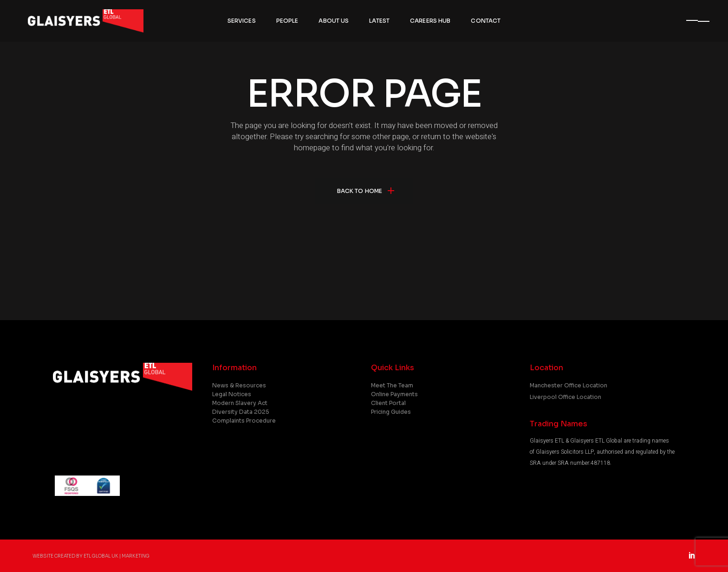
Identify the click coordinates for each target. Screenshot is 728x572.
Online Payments (394, 394)
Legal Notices (232, 394)
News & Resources (239, 385)
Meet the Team (392, 385)
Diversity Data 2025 (241, 412)
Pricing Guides (391, 412)
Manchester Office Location (569, 385)
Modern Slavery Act (240, 403)
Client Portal (388, 403)
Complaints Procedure (244, 421)
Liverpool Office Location (565, 397)
